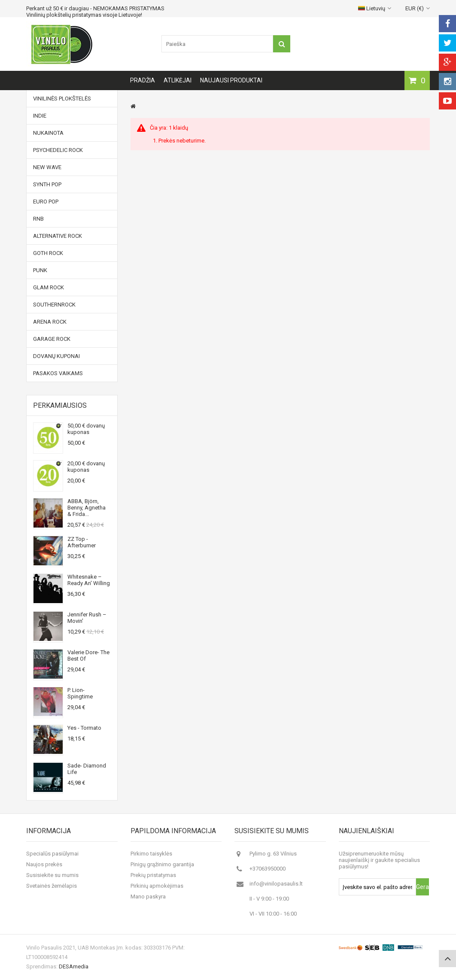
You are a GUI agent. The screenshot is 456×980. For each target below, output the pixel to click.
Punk (40, 270)
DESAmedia (74, 966)
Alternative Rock (58, 236)
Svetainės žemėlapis (52, 886)
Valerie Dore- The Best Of (88, 655)
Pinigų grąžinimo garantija (162, 864)
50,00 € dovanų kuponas (86, 429)
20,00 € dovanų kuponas (86, 467)
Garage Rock (52, 339)
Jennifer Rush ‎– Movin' (87, 618)
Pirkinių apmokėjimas (157, 886)
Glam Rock (49, 287)
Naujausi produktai (231, 80)
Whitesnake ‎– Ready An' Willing (89, 580)
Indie (40, 116)
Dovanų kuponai (56, 356)
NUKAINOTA (48, 133)
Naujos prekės (44, 864)
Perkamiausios (60, 405)
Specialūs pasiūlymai (52, 854)
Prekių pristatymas (153, 875)
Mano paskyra (148, 897)
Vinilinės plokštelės (62, 99)
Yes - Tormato (84, 728)
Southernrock (54, 305)
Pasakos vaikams (58, 373)
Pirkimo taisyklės (151, 854)
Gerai (423, 887)
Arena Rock (50, 322)
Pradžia (143, 80)
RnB (38, 219)
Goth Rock (48, 253)
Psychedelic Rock (58, 150)
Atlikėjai (178, 80)
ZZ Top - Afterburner (82, 542)
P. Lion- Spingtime (80, 693)
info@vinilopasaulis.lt (276, 884)
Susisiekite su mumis (52, 875)
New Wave (47, 167)
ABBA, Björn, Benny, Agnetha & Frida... (87, 508)
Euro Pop (46, 202)
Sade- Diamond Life (87, 769)
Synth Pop (47, 184)
